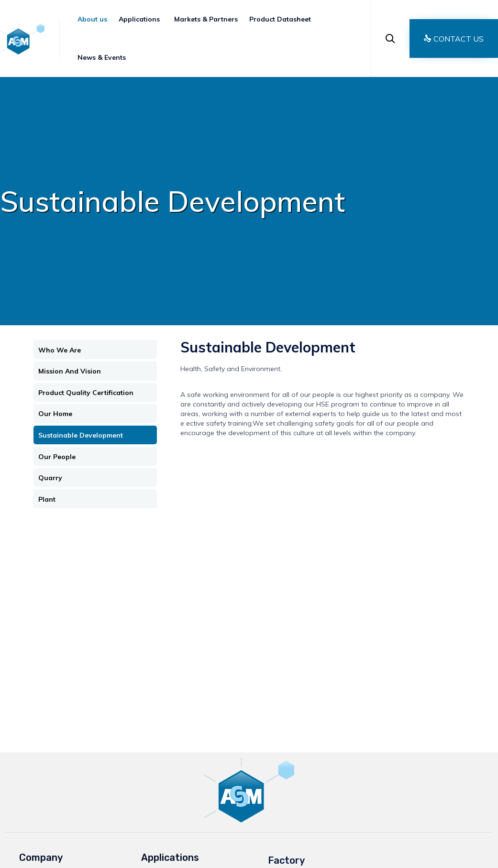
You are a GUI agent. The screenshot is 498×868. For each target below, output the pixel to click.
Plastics (154, 803)
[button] (454, 38)
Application (38, 790)
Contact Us (37, 854)
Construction (162, 816)
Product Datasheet (280, 19)
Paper (151, 790)
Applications (139, 19)
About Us (34, 778)
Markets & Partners (206, 19)
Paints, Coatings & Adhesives (189, 778)
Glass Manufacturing (176, 842)
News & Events (102, 57)
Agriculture (160, 829)
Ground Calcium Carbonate (65, 842)
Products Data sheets (54, 816)
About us (92, 19)
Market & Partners (49, 803)
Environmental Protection (183, 854)
